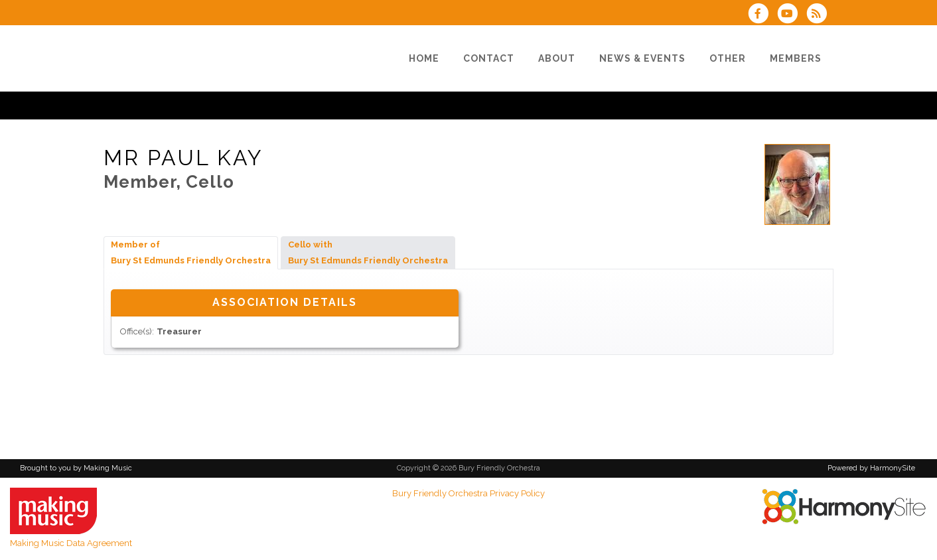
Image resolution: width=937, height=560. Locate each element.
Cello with (368, 252)
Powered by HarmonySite (871, 468)
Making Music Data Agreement (71, 543)
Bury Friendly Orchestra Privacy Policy (468, 493)
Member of (191, 252)
